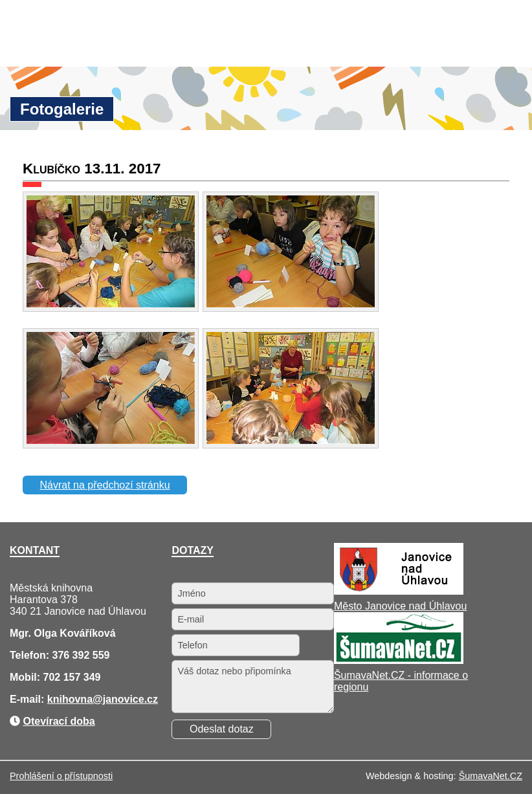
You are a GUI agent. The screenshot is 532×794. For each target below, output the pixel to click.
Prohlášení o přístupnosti (61, 776)
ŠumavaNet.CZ (491, 776)
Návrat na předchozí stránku (105, 485)
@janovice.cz (125, 699)
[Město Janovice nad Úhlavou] (399, 591)
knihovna (70, 699)
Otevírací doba (59, 721)
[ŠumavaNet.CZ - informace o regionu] (399, 660)
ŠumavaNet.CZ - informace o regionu (401, 681)
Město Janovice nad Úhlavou (400, 606)
